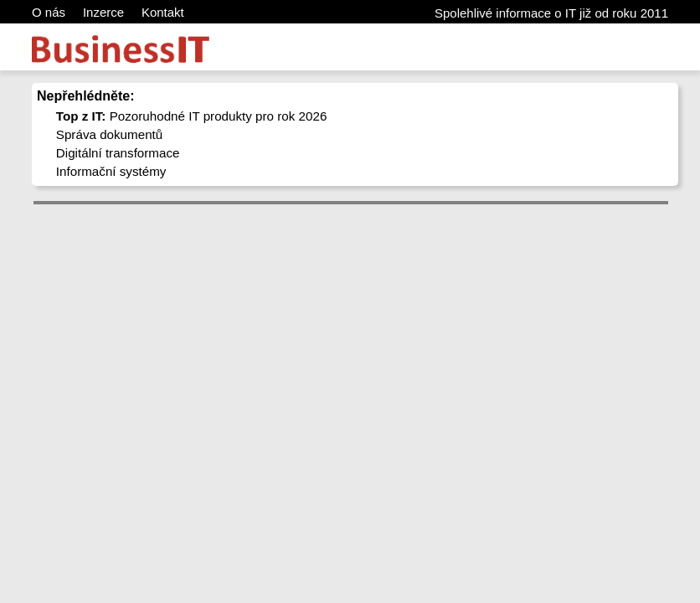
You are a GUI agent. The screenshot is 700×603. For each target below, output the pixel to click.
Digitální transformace (118, 153)
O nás (49, 12)
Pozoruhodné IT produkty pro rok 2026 (192, 116)
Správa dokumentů (110, 134)
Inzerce (103, 12)
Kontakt (163, 12)
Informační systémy (111, 171)
